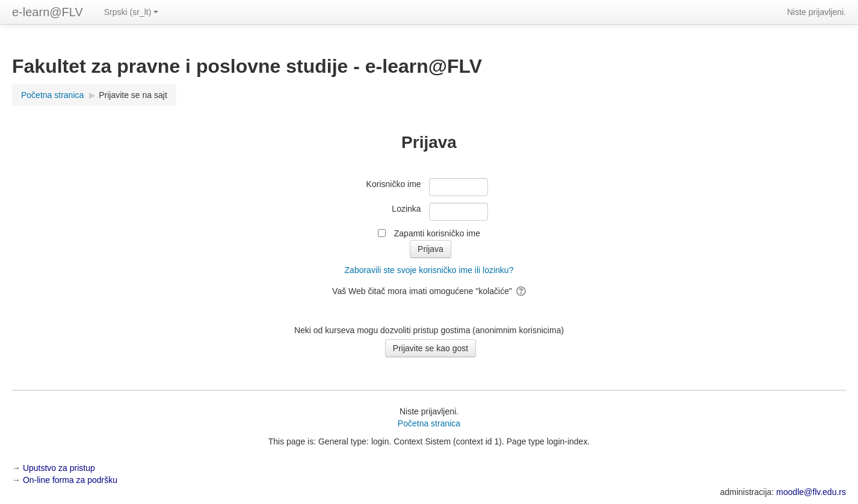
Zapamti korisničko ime (437, 233)
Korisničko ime (394, 184)
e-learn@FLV (48, 12)
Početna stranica (429, 423)
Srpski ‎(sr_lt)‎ (131, 12)
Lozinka (406, 209)
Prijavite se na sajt (133, 95)
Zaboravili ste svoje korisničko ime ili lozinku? (429, 270)
